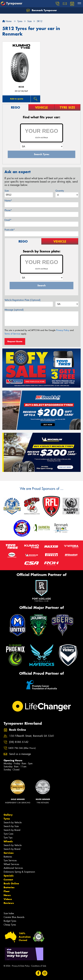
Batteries (8, 857)
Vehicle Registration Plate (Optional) (22, 300)
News (7, 895)
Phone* (8, 210)
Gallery (8, 815)
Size (7, 191)
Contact (8, 880)
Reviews (9, 903)
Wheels (8, 841)
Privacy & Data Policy (21, 966)
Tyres (7, 819)
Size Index (9, 913)
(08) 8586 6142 (19, 742)
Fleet (7, 891)
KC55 (21, 87)
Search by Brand (12, 830)
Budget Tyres (10, 921)
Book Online (11, 883)
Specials (9, 876)
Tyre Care (8, 834)
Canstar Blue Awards (14, 917)
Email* (8, 220)
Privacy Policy (63, 330)
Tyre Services (10, 860)
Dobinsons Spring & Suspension (19, 872)
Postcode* (10, 230)
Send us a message (20, 754)
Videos (8, 899)
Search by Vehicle (13, 822)
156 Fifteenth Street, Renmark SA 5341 (32, 736)
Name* (8, 201)
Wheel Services (11, 864)
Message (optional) (14, 310)
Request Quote (15, 341)
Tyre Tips (8, 838)
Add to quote (17, 99)
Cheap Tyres (10, 925)
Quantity (60, 191)
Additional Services (13, 868)
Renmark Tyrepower (42, 10)
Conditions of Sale (39, 966)
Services (9, 853)
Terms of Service (12, 334)
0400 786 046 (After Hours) (22, 748)
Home (7, 21)
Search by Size (11, 826)
